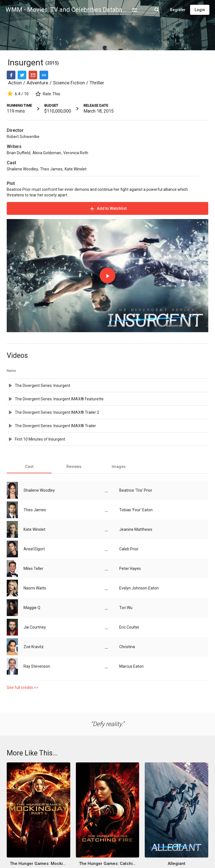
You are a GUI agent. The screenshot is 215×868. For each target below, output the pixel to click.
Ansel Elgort (34, 549)
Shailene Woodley (22, 169)
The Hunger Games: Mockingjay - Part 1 (38, 864)
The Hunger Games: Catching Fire (107, 864)
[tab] (29, 467)
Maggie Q (32, 608)
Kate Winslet (76, 169)
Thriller (97, 83)
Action (15, 83)
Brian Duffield (18, 153)
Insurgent (26, 62)
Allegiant (177, 864)
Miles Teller (33, 569)
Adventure (37, 83)
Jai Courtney (35, 627)
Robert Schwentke (23, 137)
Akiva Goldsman (47, 153)
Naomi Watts (35, 588)
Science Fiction (69, 83)
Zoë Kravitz (34, 647)
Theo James (51, 169)
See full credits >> (23, 688)
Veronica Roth (76, 153)
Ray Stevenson (37, 666)
